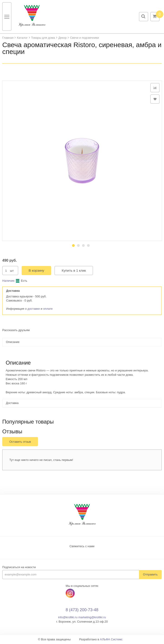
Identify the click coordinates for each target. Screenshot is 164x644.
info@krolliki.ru (68, 617)
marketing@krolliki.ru (92, 617)
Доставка (12, 403)
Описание (13, 342)
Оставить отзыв (20, 442)
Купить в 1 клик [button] (74, 270)
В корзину (36, 270)
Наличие (8, 281)
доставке (34, 309)
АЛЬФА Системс (111, 639)
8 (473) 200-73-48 (82, 610)
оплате (48, 309)
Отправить (150, 574)
